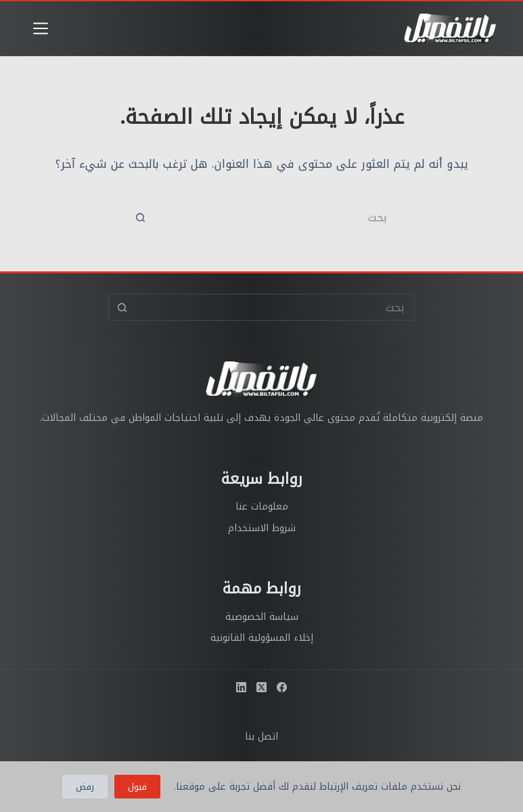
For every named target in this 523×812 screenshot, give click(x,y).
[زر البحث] (140, 217)
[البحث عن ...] (275, 217)
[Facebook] (282, 687)
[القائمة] (41, 28)
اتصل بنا (261, 737)
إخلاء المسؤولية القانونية (262, 638)
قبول (137, 787)
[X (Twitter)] (261, 687)
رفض (85, 787)
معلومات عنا (262, 506)
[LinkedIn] (241, 687)
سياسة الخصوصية (262, 617)
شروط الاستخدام (262, 528)
